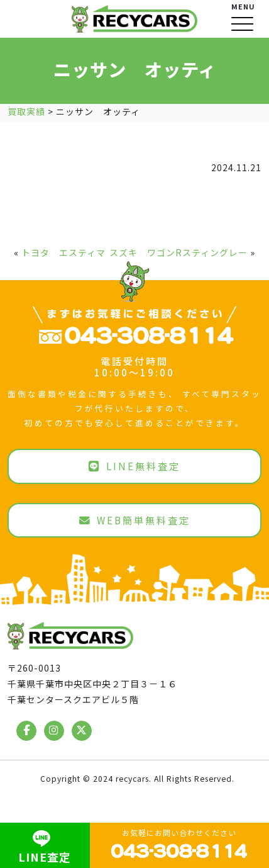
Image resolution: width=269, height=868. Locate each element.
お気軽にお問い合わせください (179, 843)
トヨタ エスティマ (63, 252)
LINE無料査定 (134, 466)
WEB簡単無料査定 (135, 520)
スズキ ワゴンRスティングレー (178, 252)
